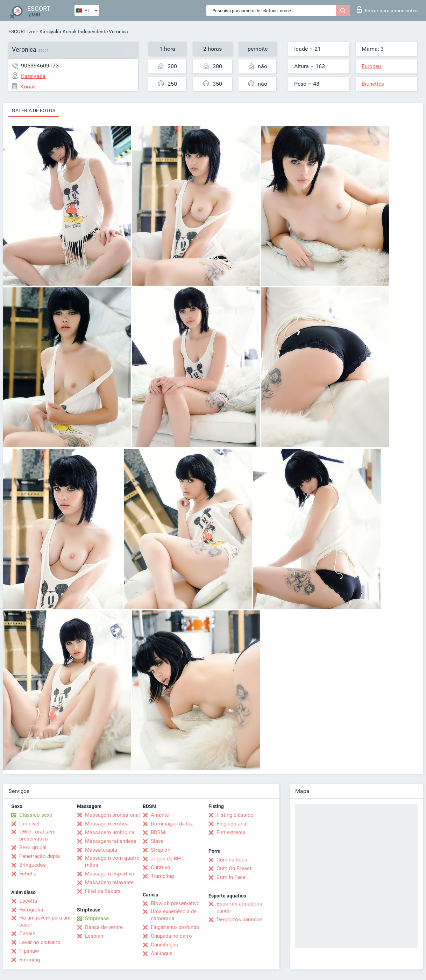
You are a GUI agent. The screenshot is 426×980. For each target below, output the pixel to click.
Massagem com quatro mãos (112, 861)
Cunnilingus (164, 945)
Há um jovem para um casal (45, 921)
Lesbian (94, 936)
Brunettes (373, 84)
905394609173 (40, 66)
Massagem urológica (110, 832)
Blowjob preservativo (175, 903)
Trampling (162, 876)
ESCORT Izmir (23, 31)
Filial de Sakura (103, 891)
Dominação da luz (172, 824)
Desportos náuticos (240, 920)
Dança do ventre (104, 927)
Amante (160, 815)
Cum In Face (231, 877)
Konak (70, 31)
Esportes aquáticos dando (239, 907)
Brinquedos (33, 865)
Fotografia (31, 910)
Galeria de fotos (34, 110)
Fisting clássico (235, 815)
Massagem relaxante (109, 882)
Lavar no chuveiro (40, 942)
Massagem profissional (112, 815)
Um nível (29, 824)
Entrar (387, 9)
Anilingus (162, 953)
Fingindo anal (232, 824)
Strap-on (161, 850)
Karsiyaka (50, 31)
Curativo (161, 867)
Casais (27, 933)
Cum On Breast (234, 868)
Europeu (371, 66)
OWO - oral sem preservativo (37, 835)
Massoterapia (101, 850)
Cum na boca (232, 860)
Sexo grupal (33, 847)
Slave (157, 841)
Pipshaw (29, 951)
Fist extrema (231, 832)
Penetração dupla (40, 856)
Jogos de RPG (167, 859)
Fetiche (28, 874)
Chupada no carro (171, 936)
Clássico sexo (36, 815)
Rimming (30, 960)
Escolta (28, 901)
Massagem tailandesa (111, 841)
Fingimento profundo (175, 927)
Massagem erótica (107, 824)
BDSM (158, 832)
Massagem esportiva (109, 874)
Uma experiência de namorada (174, 915)
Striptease (97, 918)
